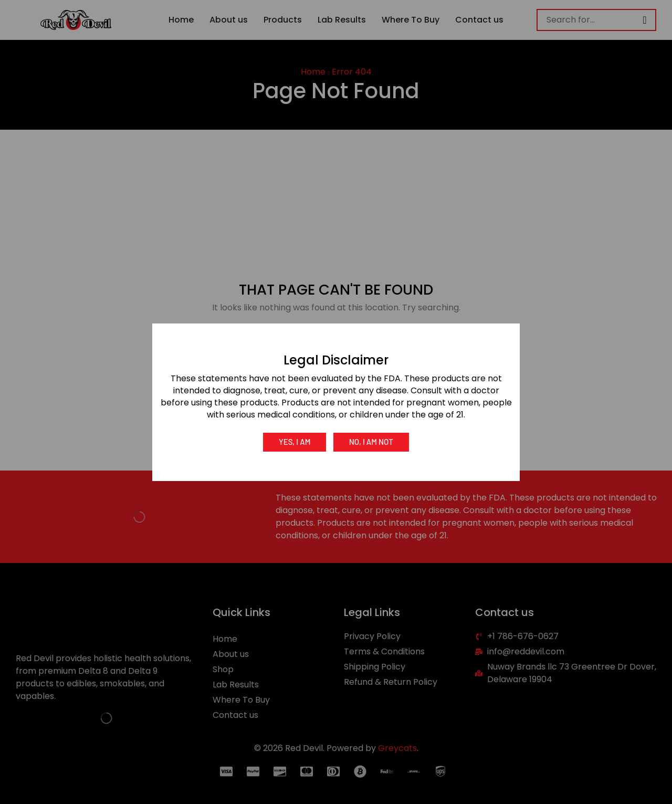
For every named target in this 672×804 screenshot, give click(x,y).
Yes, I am (294, 442)
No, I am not (372, 442)
